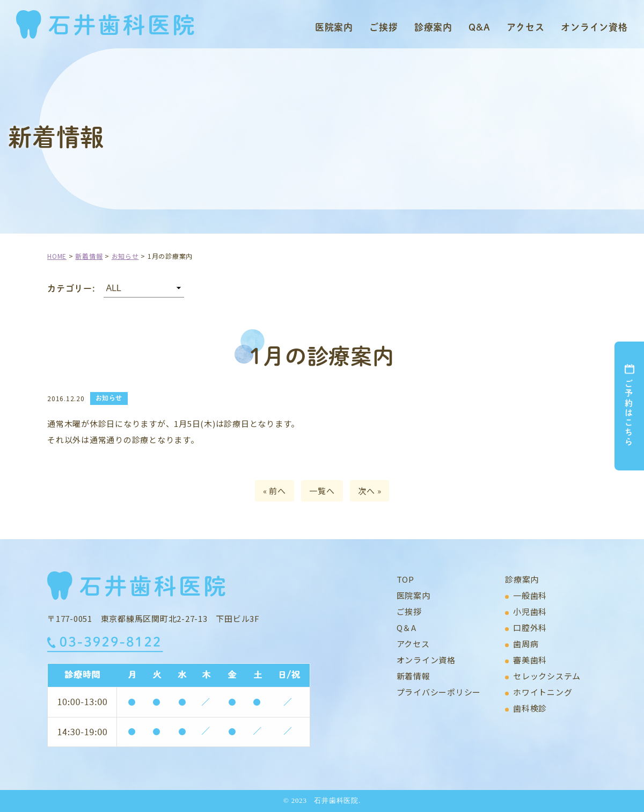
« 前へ (275, 491)
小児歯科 (530, 611)
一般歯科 (530, 595)
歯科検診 (530, 708)
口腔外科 (530, 628)
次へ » (369, 491)
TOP (405, 579)
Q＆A (407, 628)
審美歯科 (530, 660)
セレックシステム (547, 676)
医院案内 (334, 27)
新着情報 (414, 676)
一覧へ (322, 491)
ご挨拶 (384, 27)
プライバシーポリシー (439, 692)
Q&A (480, 27)
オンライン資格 (594, 27)
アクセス (526, 27)
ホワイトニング (543, 692)
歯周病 (526, 644)
